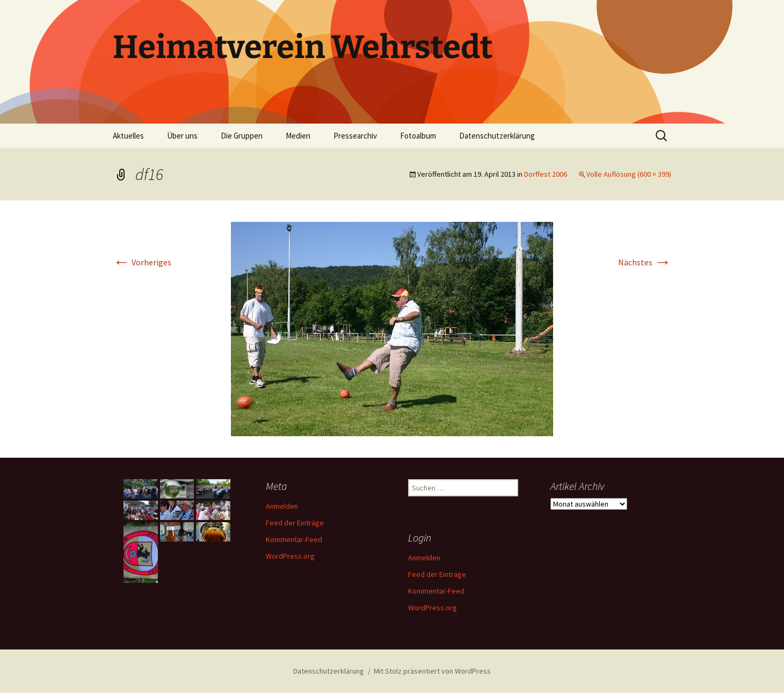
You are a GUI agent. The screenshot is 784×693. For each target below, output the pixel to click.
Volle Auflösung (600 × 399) (629, 174)
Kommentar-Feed (294, 539)
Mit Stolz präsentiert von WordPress (432, 671)
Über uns (182, 136)
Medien (298, 136)
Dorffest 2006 (546, 174)
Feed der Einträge (295, 523)
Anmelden (282, 506)
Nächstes (645, 262)
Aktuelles (128, 136)
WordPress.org (290, 556)
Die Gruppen (242, 136)
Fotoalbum (418, 136)
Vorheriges (142, 262)
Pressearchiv (355, 136)
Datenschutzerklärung (497, 136)
